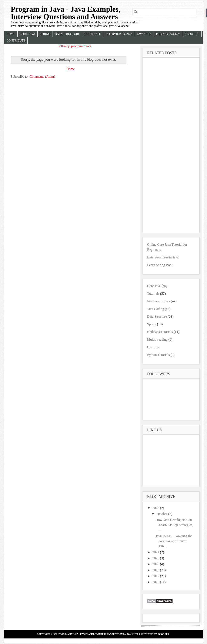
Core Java (28, 34)
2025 (156, 508)
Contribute (16, 41)
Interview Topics (119, 34)
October (162, 514)
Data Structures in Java (163, 257)
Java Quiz (144, 34)
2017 (156, 576)
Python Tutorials (158, 355)
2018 (156, 570)
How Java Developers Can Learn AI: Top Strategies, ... (174, 525)
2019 (156, 564)
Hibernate (93, 34)
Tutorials (153, 293)
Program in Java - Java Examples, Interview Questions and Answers (65, 13)
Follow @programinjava (74, 46)
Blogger (164, 634)
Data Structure (157, 316)
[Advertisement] (68, 119)
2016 (156, 582)
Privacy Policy (168, 34)
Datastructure (67, 34)
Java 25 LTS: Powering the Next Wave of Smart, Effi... (174, 541)
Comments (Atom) (42, 77)
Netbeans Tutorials (160, 332)
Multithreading (157, 339)
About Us (192, 34)
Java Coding (156, 309)
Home (11, 34)
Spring (45, 34)
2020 (156, 558)
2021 (156, 552)
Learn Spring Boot (160, 265)
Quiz (150, 347)
